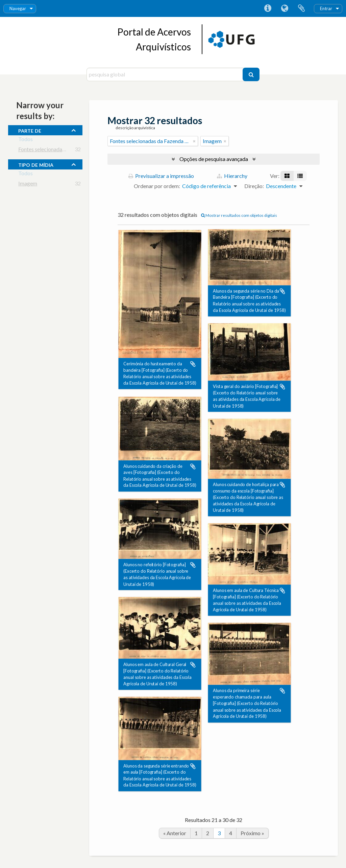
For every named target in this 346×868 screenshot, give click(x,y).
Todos (26, 140)
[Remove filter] (194, 141)
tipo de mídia (36, 164)
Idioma (285, 8)
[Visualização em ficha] (287, 176)
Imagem (28, 185)
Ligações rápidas (268, 8)
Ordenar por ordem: (157, 186)
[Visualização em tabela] (300, 176)
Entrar (326, 8)
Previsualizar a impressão (161, 176)
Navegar (18, 8)
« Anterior (175, 833)
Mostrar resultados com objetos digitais (239, 215)
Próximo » (252, 833)
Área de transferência (301, 8)
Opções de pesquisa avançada (214, 159)
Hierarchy (232, 176)
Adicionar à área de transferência (193, 364)
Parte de (30, 130)
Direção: (254, 186)
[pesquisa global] (165, 74)
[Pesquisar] (251, 74)
